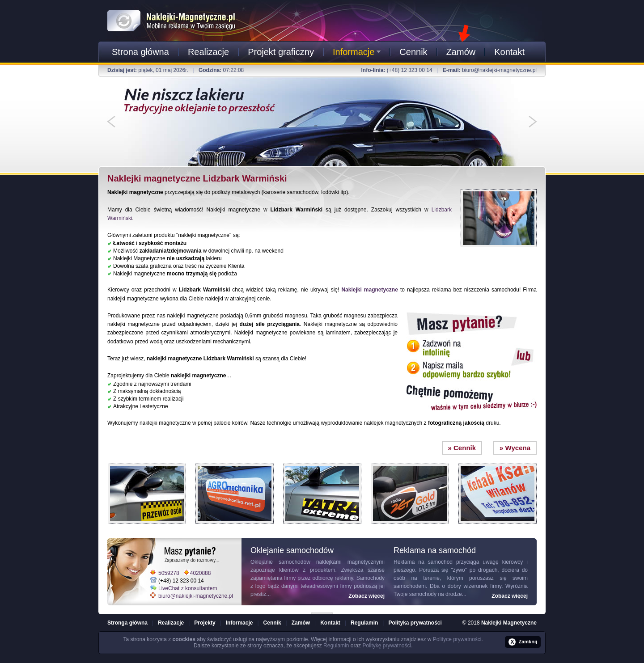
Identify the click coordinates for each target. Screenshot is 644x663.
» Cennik (462, 448)
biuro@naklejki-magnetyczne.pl (499, 70)
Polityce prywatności (457, 639)
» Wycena (515, 448)
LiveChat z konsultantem (188, 588)
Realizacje (208, 52)
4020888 (201, 573)
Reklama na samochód (423, 562)
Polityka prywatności (415, 623)
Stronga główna (127, 623)
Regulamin (364, 623)
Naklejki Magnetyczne (509, 623)
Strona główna (140, 52)
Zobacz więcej (366, 596)
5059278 (169, 573)
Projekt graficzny (281, 52)
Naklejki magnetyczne (369, 290)
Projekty (205, 623)
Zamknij (523, 642)
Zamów (461, 52)
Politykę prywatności (387, 646)
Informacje (357, 52)
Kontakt (509, 52)
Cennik (413, 52)
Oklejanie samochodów (280, 562)
